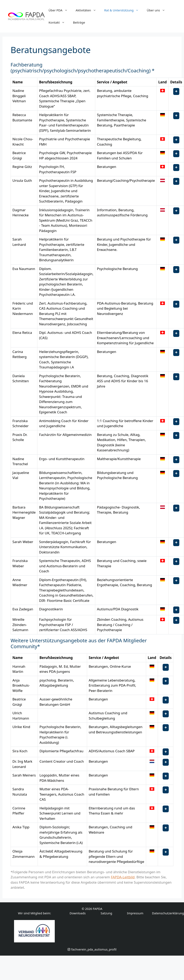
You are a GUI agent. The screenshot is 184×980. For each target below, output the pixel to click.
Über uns (158, 10)
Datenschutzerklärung (168, 913)
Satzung (106, 913)
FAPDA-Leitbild (123, 877)
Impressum (135, 913)
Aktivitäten (88, 10)
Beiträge (79, 22)
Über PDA (60, 10)
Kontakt (59, 22)
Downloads (78, 913)
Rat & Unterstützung (123, 10)
